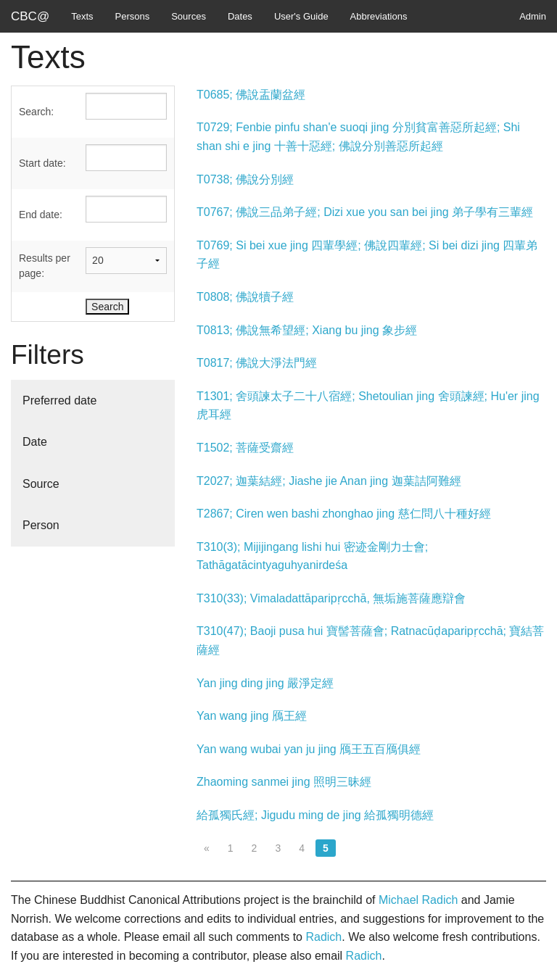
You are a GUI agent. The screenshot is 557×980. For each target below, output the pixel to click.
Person (41, 525)
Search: (36, 112)
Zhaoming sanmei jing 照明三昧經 (284, 782)
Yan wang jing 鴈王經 (252, 716)
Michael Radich (418, 900)
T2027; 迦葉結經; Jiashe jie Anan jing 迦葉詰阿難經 (329, 481)
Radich (323, 937)
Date (35, 442)
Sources (189, 16)
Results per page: (45, 266)
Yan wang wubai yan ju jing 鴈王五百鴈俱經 (309, 749)
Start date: (42, 163)
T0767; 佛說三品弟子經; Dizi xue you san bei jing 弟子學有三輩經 (365, 212)
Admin (533, 16)
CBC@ (30, 16)
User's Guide (301, 16)
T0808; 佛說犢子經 (245, 297)
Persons (133, 16)
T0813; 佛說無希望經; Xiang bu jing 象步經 (307, 330)
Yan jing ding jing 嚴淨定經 (265, 683)
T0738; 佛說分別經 (245, 179)
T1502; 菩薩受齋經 (245, 448)
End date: (41, 215)
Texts (82, 16)
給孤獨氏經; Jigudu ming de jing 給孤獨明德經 (315, 815)
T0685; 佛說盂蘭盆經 (251, 95)
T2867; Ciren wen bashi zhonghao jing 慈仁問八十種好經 (344, 514)
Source (41, 484)
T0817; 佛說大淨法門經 (257, 363)
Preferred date (59, 400)
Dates (240, 16)
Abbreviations (379, 16)
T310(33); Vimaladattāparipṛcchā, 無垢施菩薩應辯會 (331, 598)
